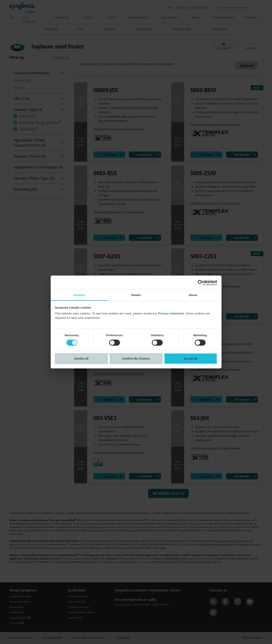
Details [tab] (136, 295)
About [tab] (193, 295)
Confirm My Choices (136, 359)
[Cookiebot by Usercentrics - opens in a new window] (201, 283)
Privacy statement (171, 313)
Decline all (81, 359)
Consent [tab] (79, 295)
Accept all (191, 359)
